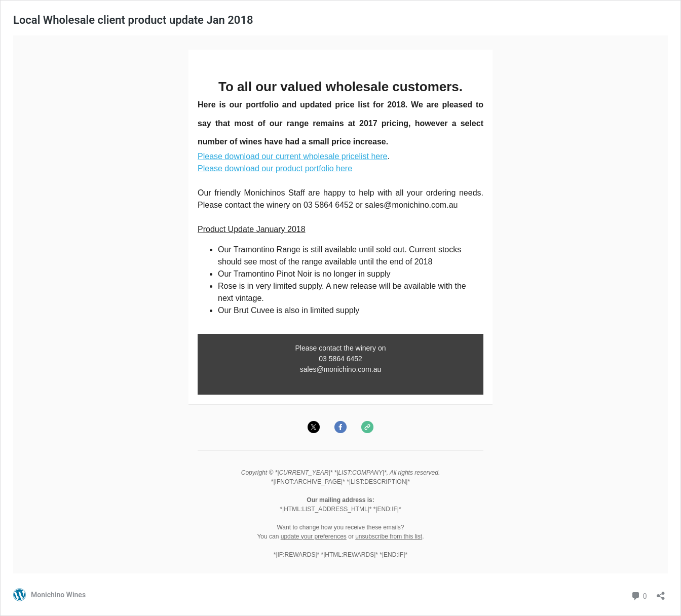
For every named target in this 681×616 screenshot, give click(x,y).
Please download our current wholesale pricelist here (292, 156)
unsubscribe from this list (389, 536)
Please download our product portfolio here (275, 168)
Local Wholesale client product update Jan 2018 (133, 20)
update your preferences (314, 536)
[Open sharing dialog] (661, 592)
